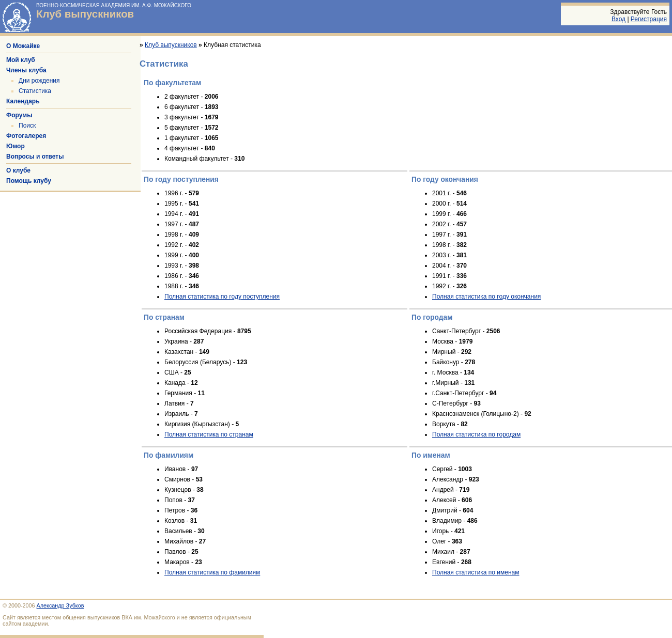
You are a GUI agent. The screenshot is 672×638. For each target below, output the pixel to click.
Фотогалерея (26, 136)
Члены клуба (26, 70)
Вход (618, 19)
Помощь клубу (29, 181)
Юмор (16, 146)
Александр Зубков (60, 605)
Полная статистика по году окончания (486, 297)
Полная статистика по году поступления (222, 297)
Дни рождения (39, 81)
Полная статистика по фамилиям (212, 572)
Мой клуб (21, 60)
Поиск (27, 126)
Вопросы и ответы (35, 157)
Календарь (23, 101)
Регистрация (649, 19)
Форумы (19, 115)
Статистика (35, 91)
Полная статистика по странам (209, 434)
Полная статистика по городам (476, 434)
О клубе (18, 170)
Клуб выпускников (85, 14)
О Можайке (23, 46)
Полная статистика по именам (476, 572)
